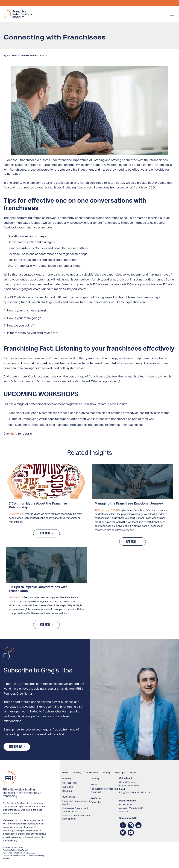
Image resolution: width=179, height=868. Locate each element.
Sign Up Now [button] (15, 747)
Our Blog (106, 773)
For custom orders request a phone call (104, 790)
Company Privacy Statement (14, 856)
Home (65, 773)
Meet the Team (69, 783)
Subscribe (96, 802)
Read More (45, 533)
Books (94, 785)
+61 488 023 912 (132, 786)
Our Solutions (91, 773)
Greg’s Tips (119, 773)
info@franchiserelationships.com (135, 792)
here (14, 434)
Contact (132, 773)
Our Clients (68, 787)
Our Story (76, 773)
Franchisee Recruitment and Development (76, 817)
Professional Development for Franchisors (75, 810)
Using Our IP (68, 791)
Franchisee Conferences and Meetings (76, 803)
